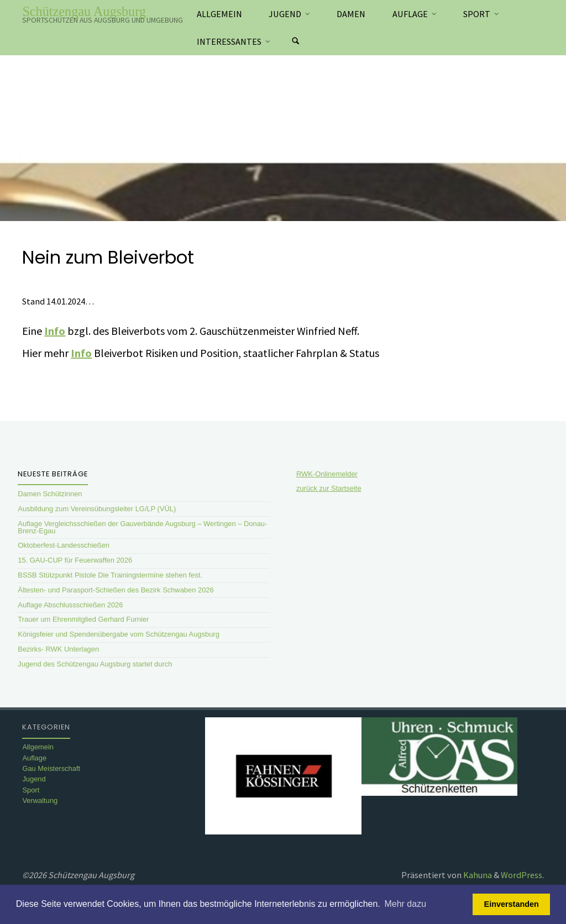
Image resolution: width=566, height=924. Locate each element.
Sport (31, 790)
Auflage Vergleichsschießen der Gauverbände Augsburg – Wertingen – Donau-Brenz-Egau (142, 527)
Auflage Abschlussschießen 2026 (70, 605)
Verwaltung (40, 800)
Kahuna (477, 875)
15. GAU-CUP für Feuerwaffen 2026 (75, 560)
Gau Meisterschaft (51, 768)
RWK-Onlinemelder (327, 474)
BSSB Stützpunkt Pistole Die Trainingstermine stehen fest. (110, 575)
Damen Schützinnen (50, 494)
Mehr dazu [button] (405, 904)
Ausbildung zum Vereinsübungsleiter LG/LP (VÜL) (97, 509)
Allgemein (38, 747)
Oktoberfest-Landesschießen (64, 545)
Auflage (34, 758)
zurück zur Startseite (329, 488)
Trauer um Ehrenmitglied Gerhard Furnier (83, 619)
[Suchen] (296, 41)
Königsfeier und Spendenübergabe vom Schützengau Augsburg (119, 634)
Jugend (34, 779)
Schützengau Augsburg (84, 11)
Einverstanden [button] (512, 904)
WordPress (522, 875)
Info (55, 331)
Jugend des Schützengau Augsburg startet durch (95, 664)
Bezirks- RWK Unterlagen (58, 649)
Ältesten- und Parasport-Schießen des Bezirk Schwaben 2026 (116, 590)
